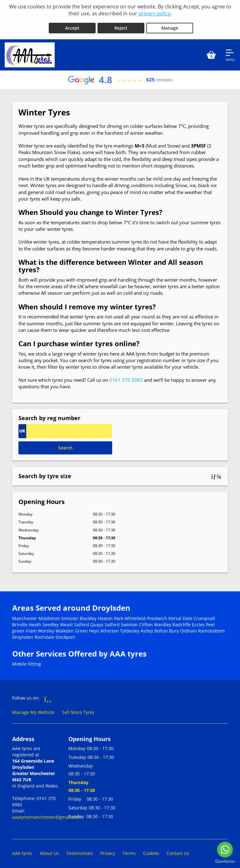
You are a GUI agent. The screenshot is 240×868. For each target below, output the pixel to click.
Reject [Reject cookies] (121, 25)
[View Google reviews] (120, 77)
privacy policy (154, 13)
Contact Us (178, 851)
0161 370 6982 (126, 377)
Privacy (108, 851)
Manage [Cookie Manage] (170, 25)
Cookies (151, 851)
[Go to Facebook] (48, 696)
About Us (49, 851)
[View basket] (211, 52)
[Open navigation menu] (230, 52)
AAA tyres (22, 851)
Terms (129, 851)
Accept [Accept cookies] (72, 25)
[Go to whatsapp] (225, 850)
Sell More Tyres (78, 710)
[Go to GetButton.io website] (225, 862)
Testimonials (80, 851)
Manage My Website (33, 710)
